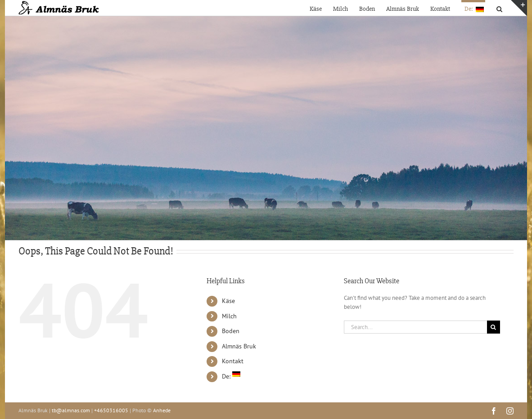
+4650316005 (111, 410)
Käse (228, 301)
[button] (499, 8)
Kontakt (233, 361)
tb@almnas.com (71, 410)
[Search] (494, 327)
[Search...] (415, 327)
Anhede (162, 410)
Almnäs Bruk (239, 346)
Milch (229, 316)
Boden (231, 331)
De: (231, 376)
